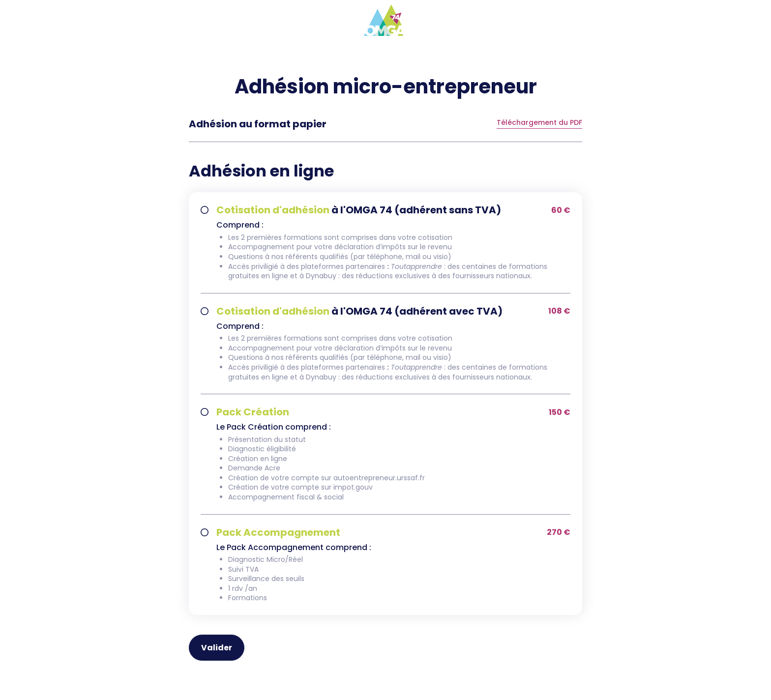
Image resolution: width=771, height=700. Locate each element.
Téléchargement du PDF (539, 123)
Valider (217, 648)
